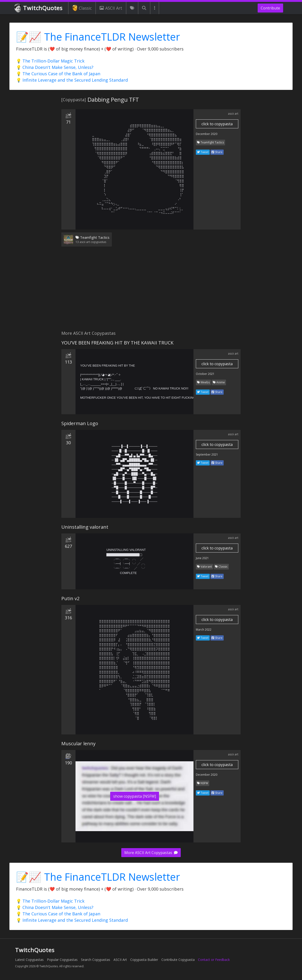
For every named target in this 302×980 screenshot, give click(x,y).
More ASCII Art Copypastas (151, 853)
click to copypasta (217, 124)
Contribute (270, 8)
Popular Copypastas (62, 960)
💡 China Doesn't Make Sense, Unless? (55, 67)
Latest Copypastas (29, 960)
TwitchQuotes (39, 8)
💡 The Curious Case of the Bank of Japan (58, 74)
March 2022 (204, 630)
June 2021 (202, 558)
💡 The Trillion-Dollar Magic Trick (50, 61)
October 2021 (205, 374)
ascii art (233, 114)
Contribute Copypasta (178, 960)
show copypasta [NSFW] (135, 796)
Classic (82, 8)
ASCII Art (111, 8)
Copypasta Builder (144, 960)
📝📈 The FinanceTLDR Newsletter (98, 37)
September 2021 (207, 454)
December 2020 (207, 134)
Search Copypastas (96, 960)
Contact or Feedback (214, 960)
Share (217, 152)
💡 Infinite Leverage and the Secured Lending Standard (72, 80)
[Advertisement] (151, 291)
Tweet (203, 152)
